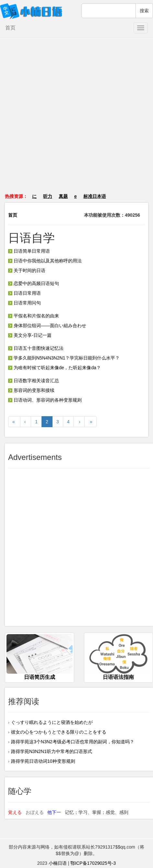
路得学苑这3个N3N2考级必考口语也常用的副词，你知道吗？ (73, 742)
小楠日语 (58, 863)
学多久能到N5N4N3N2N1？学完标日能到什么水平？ (64, 358)
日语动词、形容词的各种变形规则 (45, 400)
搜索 (144, 11)
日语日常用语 (24, 293)
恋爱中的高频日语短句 (34, 283)
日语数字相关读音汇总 (34, 381)
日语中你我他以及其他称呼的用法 (45, 261)
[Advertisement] (77, 119)
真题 (63, 196)
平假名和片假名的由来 (34, 316)
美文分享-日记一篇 (30, 335)
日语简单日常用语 (29, 251)
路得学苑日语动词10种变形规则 (43, 761)
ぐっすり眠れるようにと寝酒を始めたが (52, 722)
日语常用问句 (24, 303)
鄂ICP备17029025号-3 (93, 863)
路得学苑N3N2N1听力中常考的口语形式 (52, 751)
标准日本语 (95, 196)
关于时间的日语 (27, 270)
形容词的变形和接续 (31, 390)
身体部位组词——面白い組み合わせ (47, 325)
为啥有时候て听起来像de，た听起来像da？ (54, 368)
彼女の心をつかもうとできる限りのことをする (59, 732)
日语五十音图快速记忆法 (36, 348)
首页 (10, 28)
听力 (48, 196)
